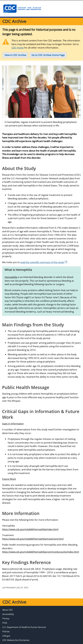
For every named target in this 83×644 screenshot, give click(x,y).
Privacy (6, 618)
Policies (6, 631)
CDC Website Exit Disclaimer (16, 640)
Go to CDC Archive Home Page (48, 55)
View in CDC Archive (15, 55)
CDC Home (18, 48)
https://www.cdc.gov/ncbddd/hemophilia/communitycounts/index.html (41, 552)
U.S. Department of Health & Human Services (24, 627)
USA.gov (6, 636)
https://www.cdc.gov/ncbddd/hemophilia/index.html (30, 529)
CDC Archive (14, 21)
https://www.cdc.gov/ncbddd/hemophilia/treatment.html (33, 539)
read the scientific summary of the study (44, 262)
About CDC (8, 610)
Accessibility (8, 614)
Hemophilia (11, 277)
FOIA (5, 623)
